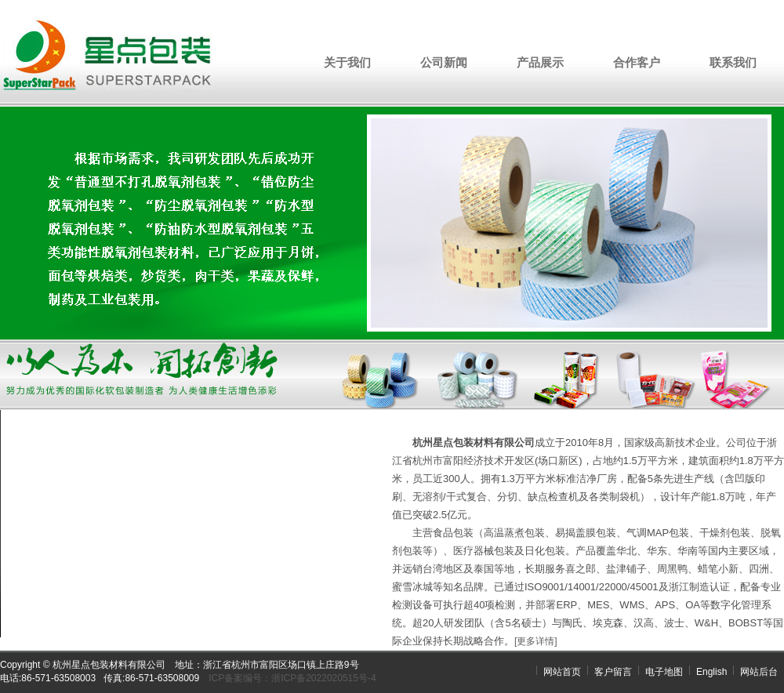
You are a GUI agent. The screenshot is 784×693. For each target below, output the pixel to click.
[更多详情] (536, 641)
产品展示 (540, 62)
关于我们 (347, 62)
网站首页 (562, 672)
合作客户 (637, 62)
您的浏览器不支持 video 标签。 (176, 524)
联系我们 (733, 62)
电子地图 (664, 672)
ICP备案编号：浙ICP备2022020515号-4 (292, 678)
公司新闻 (444, 62)
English (711, 672)
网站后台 (759, 672)
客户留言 (613, 672)
